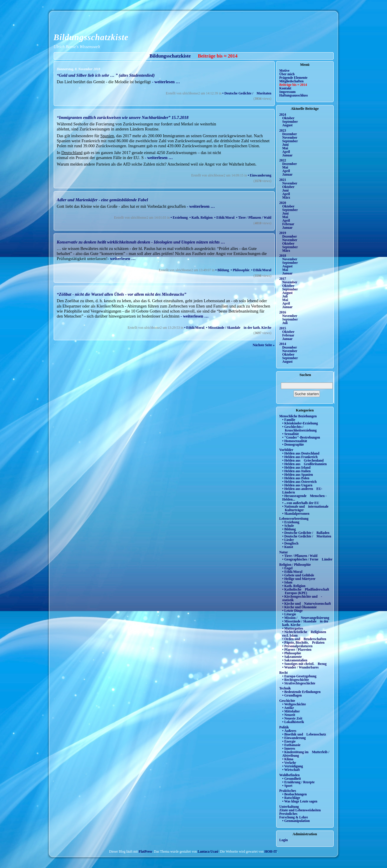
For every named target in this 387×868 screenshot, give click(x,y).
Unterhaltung (289, 807)
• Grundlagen (292, 695)
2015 (283, 328)
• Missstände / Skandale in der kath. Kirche (239, 328)
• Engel (288, 568)
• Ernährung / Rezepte (299, 782)
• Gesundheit (292, 779)
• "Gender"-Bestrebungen (301, 437)
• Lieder (288, 540)
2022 (283, 160)
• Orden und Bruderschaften (304, 639)
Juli (285, 296)
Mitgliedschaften (292, 81)
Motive (285, 71)
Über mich (287, 74)
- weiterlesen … (165, 82)
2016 (283, 312)
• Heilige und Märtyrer (299, 579)
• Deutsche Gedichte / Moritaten (247, 93)
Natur (284, 552)
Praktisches (288, 791)
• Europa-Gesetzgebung (299, 676)
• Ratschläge (291, 798)
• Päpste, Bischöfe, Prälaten (303, 643)
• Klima (288, 759)
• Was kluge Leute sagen (300, 801)
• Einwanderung (260, 175)
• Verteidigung (293, 766)
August (288, 125)
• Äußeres (289, 731)
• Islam (287, 582)
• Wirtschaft (291, 770)
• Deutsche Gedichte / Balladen (306, 533)
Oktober (289, 118)
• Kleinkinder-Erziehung (300, 423)
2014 (283, 344)
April (286, 152)
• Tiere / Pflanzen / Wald (254, 218)
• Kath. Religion (201, 218)
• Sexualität (291, 434)
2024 (283, 115)
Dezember (290, 134)
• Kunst (288, 547)
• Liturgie (289, 614)
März (286, 197)
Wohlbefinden (290, 775)
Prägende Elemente (294, 78)
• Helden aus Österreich (300, 482)
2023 (283, 130)
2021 (283, 180)
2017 (283, 279)
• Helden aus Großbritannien (305, 464)
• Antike (288, 708)
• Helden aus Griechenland (303, 460)
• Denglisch (290, 543)
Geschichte (287, 701)
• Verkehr (289, 763)
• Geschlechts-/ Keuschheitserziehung (300, 429)
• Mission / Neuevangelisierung (306, 618)
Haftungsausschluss (294, 95)
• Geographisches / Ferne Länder (308, 559)
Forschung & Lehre (294, 817)
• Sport (287, 786)
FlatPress (146, 851)
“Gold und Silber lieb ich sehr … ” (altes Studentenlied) (106, 75)
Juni (286, 145)
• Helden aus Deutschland (301, 453)
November (290, 138)
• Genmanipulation (296, 821)
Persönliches (288, 814)
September (290, 122)
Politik (284, 727)
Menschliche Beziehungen (298, 416)
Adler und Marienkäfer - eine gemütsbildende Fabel (102, 200)
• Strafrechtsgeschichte (299, 683)
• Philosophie (240, 270)
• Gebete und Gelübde (298, 575)
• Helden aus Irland (297, 467)
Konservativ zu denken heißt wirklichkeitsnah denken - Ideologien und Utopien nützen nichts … (141, 242)
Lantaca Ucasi (208, 851)
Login (284, 840)
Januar (288, 155)
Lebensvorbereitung (294, 519)
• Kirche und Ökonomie (300, 607)
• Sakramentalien (295, 660)
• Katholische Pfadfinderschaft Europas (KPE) (306, 591)
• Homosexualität (295, 441)
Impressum (288, 92)
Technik (285, 688)
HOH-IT (271, 851)
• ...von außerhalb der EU (301, 503)
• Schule (288, 526)
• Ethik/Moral (224, 218)
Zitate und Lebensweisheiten (300, 810)
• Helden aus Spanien (298, 475)
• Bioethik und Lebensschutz (304, 734)
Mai (285, 148)
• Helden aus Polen (296, 478)
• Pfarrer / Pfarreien (297, 650)
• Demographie (293, 444)
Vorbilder (286, 450)
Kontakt (285, 88)
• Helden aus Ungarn (297, 485)
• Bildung (222, 270)
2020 (283, 203)
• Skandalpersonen (296, 514)
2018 (283, 256)
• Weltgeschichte (294, 704)
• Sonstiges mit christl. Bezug (305, 664)
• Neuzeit (289, 715)
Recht (284, 673)
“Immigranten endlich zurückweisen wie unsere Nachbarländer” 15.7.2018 (123, 117)
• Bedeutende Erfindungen (302, 692)
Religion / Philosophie (295, 565)
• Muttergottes (293, 628)
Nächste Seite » (264, 345)
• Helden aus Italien (297, 471)
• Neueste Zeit (292, 718)
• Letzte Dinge (293, 611)
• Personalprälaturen (298, 646)
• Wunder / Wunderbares (300, 667)
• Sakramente (292, 657)
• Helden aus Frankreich (300, 457)
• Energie (289, 741)
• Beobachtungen (295, 794)
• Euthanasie (292, 745)
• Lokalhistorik (293, 722)
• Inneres (289, 748)
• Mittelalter (291, 711)
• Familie (289, 420)
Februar (288, 224)
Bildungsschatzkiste (91, 37)
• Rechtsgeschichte (296, 680)
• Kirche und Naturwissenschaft (307, 604)
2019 (283, 233)
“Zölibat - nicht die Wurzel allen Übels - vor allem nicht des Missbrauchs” (122, 294)
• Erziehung (179, 218)
